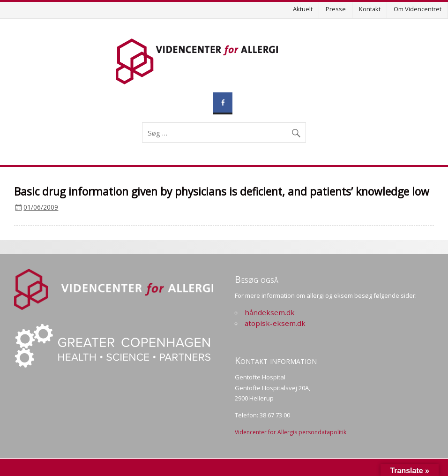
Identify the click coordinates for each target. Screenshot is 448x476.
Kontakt (370, 9)
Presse (336, 9)
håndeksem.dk (270, 312)
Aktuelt (303, 9)
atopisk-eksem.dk (275, 323)
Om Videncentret (418, 9)
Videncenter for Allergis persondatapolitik (291, 432)
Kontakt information (276, 360)
